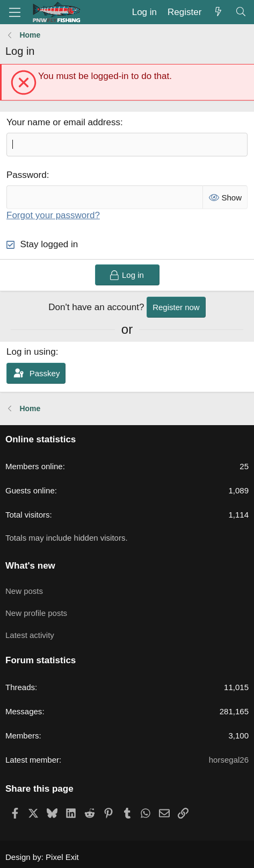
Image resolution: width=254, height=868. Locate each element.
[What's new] (218, 12)
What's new (30, 566)
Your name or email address (63, 122)
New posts (24, 591)
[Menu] (15, 12)
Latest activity (30, 635)
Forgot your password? (53, 215)
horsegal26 (229, 760)
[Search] (241, 12)
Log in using (31, 352)
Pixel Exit (62, 857)
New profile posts (36, 613)
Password (27, 175)
